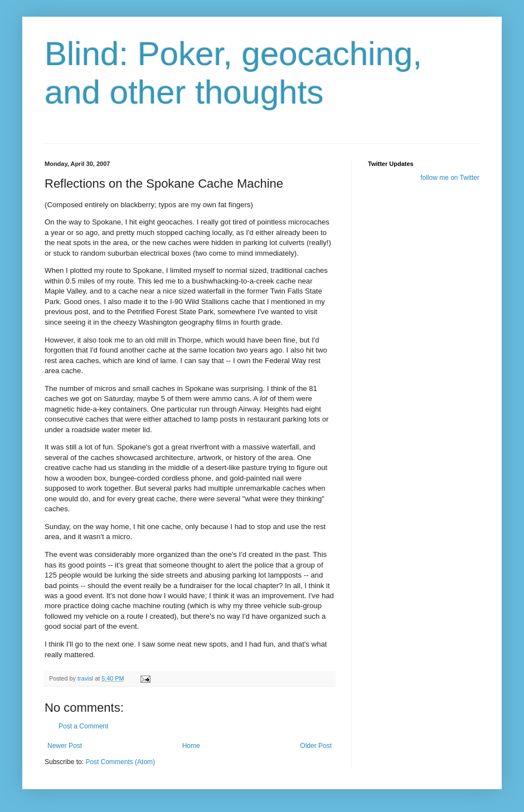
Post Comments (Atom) (120, 762)
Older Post (316, 746)
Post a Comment (83, 726)
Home (191, 746)
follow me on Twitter (450, 178)
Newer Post (65, 746)
